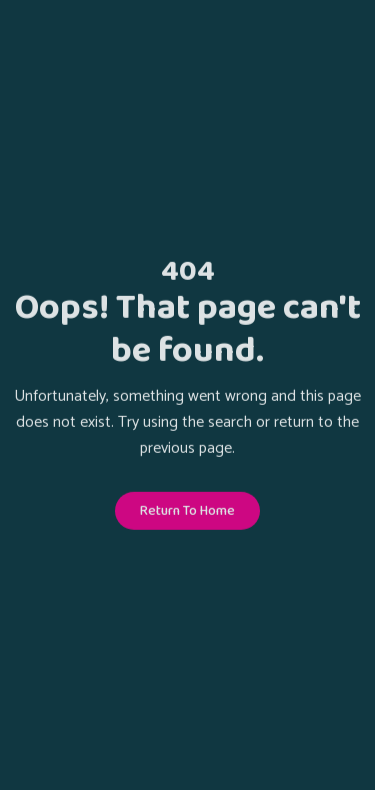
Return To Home (187, 512)
